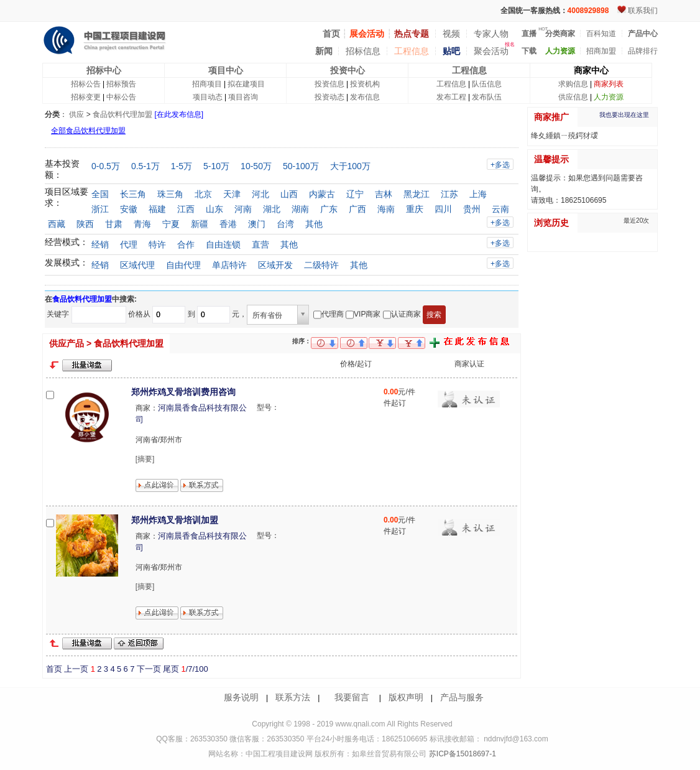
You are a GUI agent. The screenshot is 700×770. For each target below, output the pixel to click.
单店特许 (229, 265)
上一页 (76, 669)
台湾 (285, 224)
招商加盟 (601, 51)
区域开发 (275, 265)
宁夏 (171, 224)
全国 (100, 194)
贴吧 (451, 51)
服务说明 (241, 697)
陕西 (85, 224)
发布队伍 (487, 97)
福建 (157, 209)
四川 (443, 209)
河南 (243, 209)
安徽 (129, 209)
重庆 (415, 209)
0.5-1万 (145, 166)
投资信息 (329, 84)
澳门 (257, 224)
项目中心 (226, 70)
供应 (76, 114)
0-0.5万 (106, 166)
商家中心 (591, 70)
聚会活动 (491, 51)
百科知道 (601, 34)
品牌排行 (643, 51)
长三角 (133, 194)
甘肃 (114, 224)
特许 (157, 244)
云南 (500, 209)
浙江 (100, 209)
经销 (100, 244)
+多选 (500, 165)
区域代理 (137, 265)
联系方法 (293, 697)
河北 (260, 194)
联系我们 (643, 11)
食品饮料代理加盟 (122, 114)
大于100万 (350, 166)
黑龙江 (417, 194)
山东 (214, 209)
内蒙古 (322, 194)
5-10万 (216, 166)
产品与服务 (462, 697)
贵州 (472, 209)
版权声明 (406, 697)
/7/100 (194, 669)
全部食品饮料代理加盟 (88, 131)
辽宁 (355, 194)
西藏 (57, 224)
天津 (232, 194)
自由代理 (183, 265)
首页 (54, 669)
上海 (478, 194)
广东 (329, 209)
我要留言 (352, 697)
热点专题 (412, 34)
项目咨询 (243, 97)
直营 (260, 244)
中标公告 (121, 97)
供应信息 (573, 97)
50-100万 (301, 166)
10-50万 (256, 166)
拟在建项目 (246, 84)
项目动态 (208, 97)
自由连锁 (223, 244)
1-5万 (182, 166)
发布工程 (451, 97)
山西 (289, 194)
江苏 (449, 194)
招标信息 (363, 51)
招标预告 (121, 84)
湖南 (300, 209)
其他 (314, 224)
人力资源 (609, 97)
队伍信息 (487, 84)
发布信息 (365, 97)
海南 (386, 209)
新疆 (200, 224)
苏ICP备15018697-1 (461, 754)
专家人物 (491, 34)
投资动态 (329, 97)
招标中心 (104, 70)
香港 (228, 224)
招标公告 (86, 84)
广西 (357, 209)
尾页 (171, 669)
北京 (203, 194)
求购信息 (573, 84)
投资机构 (365, 84)
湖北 (272, 209)
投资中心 (348, 70)
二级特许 (321, 265)
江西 (186, 209)
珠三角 (170, 194)
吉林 (384, 194)
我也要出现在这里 (624, 115)
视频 (451, 34)
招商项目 (207, 84)
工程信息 (412, 51)
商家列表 (609, 84)
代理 (129, 244)
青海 (142, 224)
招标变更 (86, 97)
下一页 (149, 669)
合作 (186, 244)
